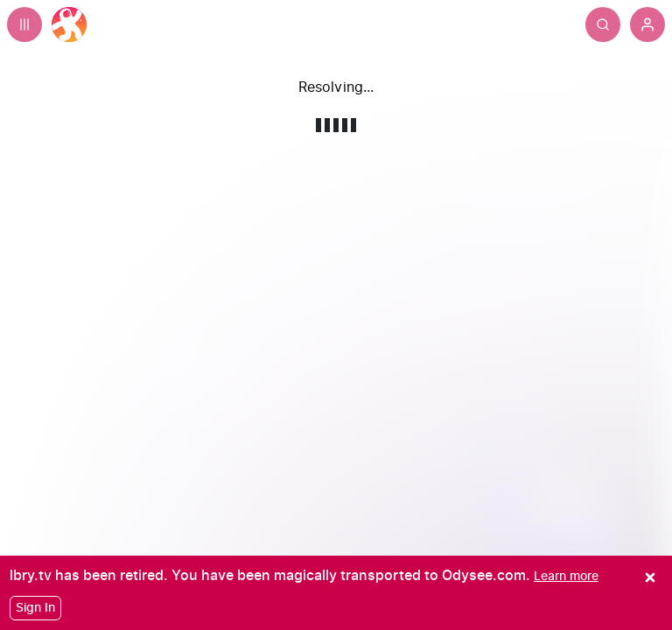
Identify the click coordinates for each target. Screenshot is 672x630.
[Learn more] (566, 576)
